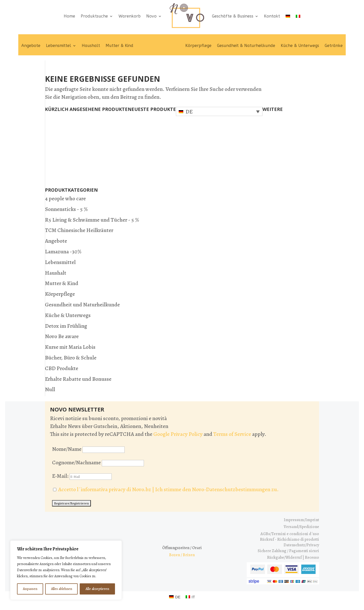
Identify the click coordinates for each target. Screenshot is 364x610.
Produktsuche (94, 16)
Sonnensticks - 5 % (66, 209)
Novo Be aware (62, 336)
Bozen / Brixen (182, 555)
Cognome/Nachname (76, 463)
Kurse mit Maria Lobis (70, 347)
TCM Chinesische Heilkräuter (79, 230)
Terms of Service (232, 434)
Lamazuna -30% (63, 252)
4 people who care (65, 199)
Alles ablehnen (62, 589)
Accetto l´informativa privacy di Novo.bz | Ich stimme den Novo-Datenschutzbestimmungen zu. (168, 489)
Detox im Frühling (66, 326)
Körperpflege (198, 46)
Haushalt (91, 46)
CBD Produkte (62, 368)
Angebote (31, 46)
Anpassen (30, 589)
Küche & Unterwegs (300, 46)
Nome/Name (67, 449)
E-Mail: (82, 476)
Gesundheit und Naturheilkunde (82, 305)
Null (50, 389)
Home (69, 16)
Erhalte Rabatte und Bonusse (78, 379)
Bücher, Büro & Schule (71, 358)
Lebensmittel (59, 46)
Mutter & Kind (119, 46)
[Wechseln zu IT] (298, 16)
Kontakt (272, 16)
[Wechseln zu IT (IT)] (190, 597)
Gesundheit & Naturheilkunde (246, 46)
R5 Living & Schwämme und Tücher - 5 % (92, 220)
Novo (151, 16)
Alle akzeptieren (97, 589)
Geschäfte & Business (233, 16)
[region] (66, 570)
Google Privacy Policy (178, 434)
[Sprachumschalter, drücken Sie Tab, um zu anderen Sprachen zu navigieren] (219, 111)
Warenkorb (130, 16)
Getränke (334, 46)
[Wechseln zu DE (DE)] (175, 597)
